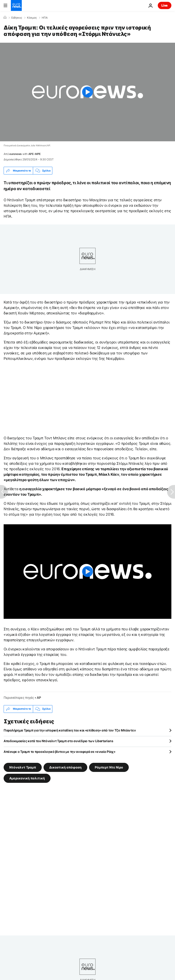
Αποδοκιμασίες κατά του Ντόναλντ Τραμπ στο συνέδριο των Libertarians (58, 741)
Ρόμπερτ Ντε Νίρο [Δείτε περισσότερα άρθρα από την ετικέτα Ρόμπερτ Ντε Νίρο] (109, 767)
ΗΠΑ (45, 18)
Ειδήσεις (17, 18)
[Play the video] (87, 92)
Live (165, 5)
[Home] (5, 17)
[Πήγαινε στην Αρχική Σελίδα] (16, 5)
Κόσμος (32, 18)
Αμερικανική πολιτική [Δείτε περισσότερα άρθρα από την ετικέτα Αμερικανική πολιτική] (27, 778)
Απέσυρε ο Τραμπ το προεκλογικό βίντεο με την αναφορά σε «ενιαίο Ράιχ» (60, 752)
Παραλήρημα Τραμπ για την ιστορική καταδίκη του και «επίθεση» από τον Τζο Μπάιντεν (70, 730)
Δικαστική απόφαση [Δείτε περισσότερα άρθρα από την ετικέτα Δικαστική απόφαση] (65, 767)
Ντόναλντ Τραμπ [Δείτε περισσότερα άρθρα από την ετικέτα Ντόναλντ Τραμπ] (23, 767)
